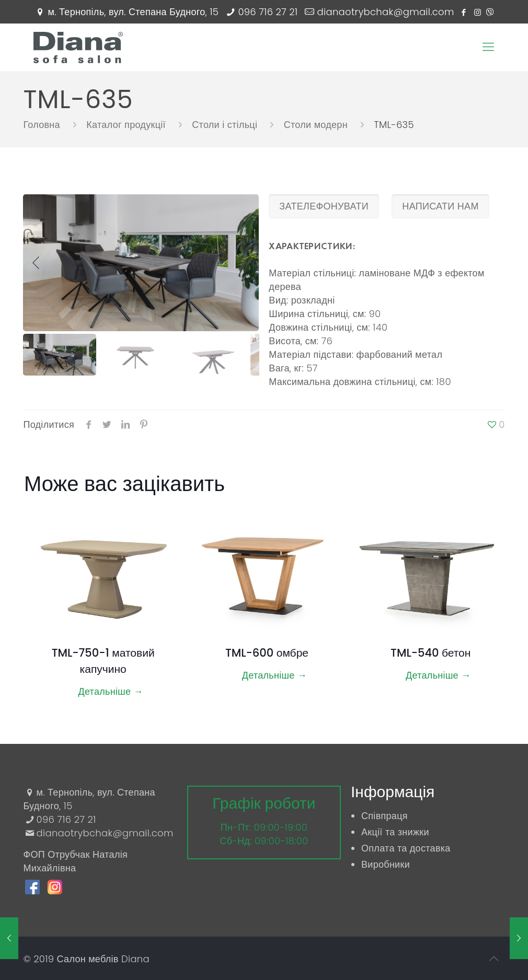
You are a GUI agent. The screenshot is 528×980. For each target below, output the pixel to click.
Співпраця (384, 816)
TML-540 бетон (431, 653)
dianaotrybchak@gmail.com (386, 12)
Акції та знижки (395, 832)
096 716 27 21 (268, 12)
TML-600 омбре (267, 653)
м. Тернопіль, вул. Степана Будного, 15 (134, 12)
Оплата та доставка (406, 848)
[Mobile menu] (488, 47)
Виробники (386, 864)
